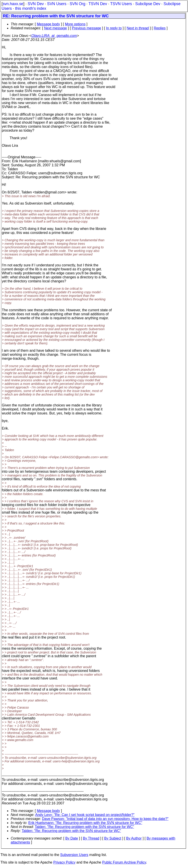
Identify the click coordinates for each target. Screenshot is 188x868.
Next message (55, 28)
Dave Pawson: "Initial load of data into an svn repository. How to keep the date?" (105, 819)
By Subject (113, 838)
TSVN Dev (98, 4)
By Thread (91, 838)
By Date (72, 838)
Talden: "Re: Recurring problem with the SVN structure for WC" (84, 827)
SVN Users (57, 4)
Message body (48, 24)
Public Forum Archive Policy (124, 862)
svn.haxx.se (13, 4)
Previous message (87, 28)
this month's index (31, 8)
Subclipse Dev (148, 4)
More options (75, 24)
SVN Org (77, 4)
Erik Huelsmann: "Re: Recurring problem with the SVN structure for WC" (85, 823)
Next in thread (138, 28)
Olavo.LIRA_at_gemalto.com (54, 36)
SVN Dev (36, 4)
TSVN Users (121, 4)
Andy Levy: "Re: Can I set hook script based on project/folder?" (85, 815)
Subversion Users (74, 855)
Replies (160, 28)
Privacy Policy (64, 862)
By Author (134, 838)
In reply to (114, 28)
